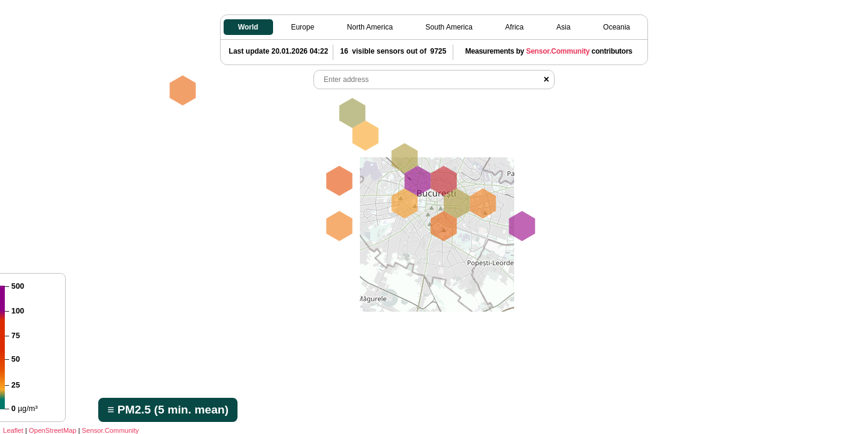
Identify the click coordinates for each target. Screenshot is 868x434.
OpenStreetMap (53, 430)
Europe (303, 27)
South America (449, 27)
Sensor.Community (111, 430)
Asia (563, 27)
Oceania (617, 27)
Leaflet (13, 430)
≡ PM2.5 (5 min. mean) (168, 410)
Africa (514, 27)
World (248, 27)
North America (370, 27)
